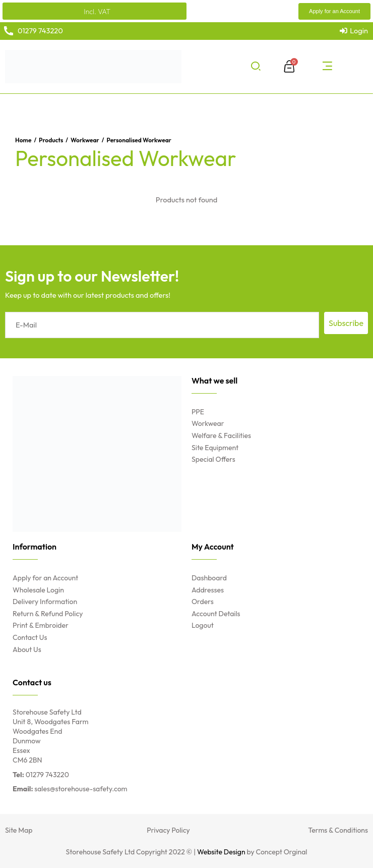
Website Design (221, 852)
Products (51, 140)
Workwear (85, 140)
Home (23, 140)
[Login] (354, 31)
